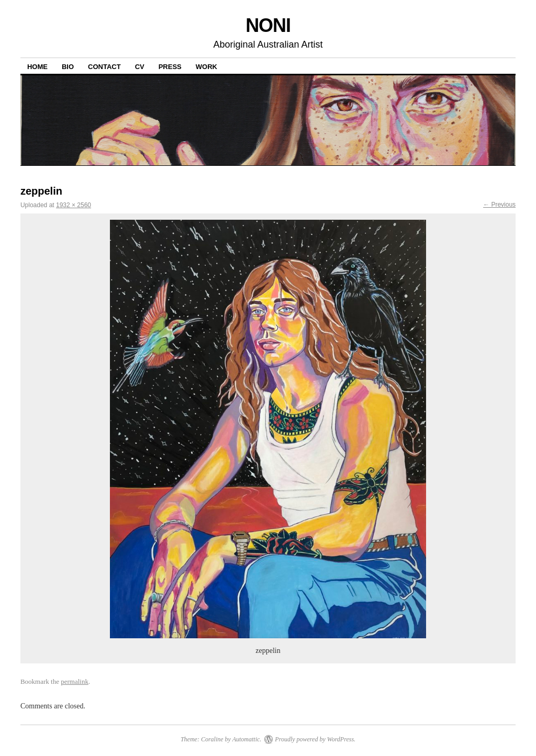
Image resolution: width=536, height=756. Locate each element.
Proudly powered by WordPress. (315, 739)
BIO (68, 67)
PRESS (170, 67)
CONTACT (104, 67)
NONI (268, 25)
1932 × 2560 (74, 205)
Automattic (246, 739)
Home (37, 67)
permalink (75, 681)
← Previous (499, 205)
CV (140, 67)
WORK (206, 67)
